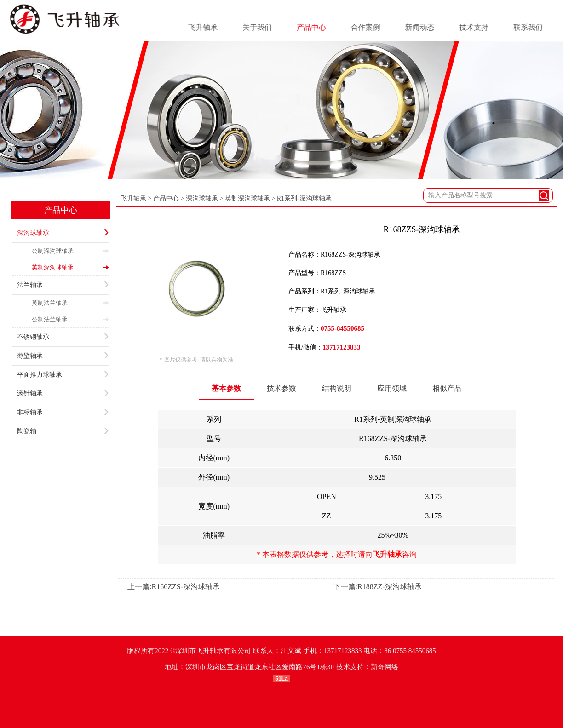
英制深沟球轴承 (70, 267)
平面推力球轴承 (63, 375)
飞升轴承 (133, 198)
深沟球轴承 (63, 233)
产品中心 (61, 210)
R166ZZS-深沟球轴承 (185, 587)
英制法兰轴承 (70, 303)
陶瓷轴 (63, 431)
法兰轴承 (63, 285)
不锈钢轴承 (63, 337)
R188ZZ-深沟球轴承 (390, 587)
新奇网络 (385, 667)
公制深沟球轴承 (70, 251)
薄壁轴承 (63, 356)
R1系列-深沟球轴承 (304, 198)
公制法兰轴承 (70, 319)
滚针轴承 (63, 394)
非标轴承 (63, 413)
